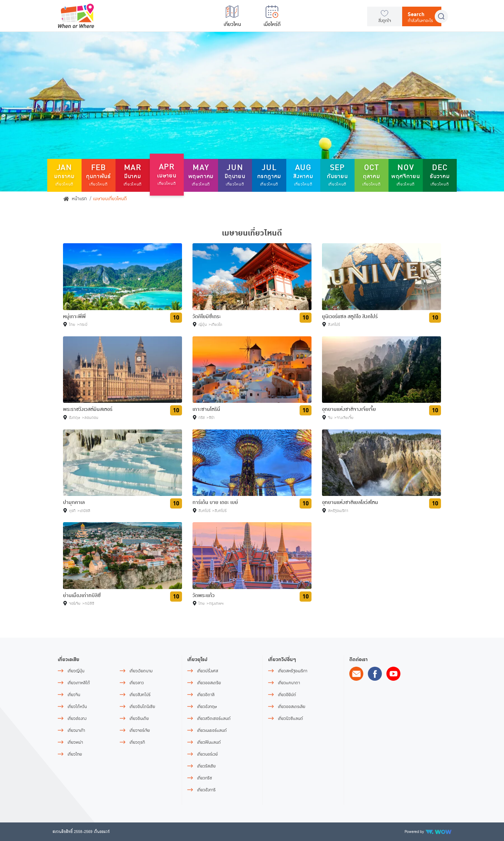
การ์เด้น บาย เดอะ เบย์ (215, 502)
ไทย (72, 325)
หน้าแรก (75, 199)
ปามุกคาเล (74, 502)
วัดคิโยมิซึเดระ (207, 316)
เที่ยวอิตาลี (206, 695)
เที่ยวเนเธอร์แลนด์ (212, 731)
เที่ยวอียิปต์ (287, 695)
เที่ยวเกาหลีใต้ (79, 683)
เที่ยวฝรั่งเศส (208, 671)
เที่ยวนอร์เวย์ (207, 754)
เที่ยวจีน (74, 695)
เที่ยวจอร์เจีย (140, 731)
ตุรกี (72, 511)
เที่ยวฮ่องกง (77, 719)
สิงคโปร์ (334, 325)
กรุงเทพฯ (216, 604)
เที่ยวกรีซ (205, 778)
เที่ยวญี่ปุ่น (76, 671)
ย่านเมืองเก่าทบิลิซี (82, 595)
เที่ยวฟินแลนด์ (209, 742)
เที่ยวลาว (137, 683)
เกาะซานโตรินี (206, 409)
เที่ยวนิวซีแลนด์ (290, 719)
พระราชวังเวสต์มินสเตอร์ (88, 409)
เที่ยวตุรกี (137, 742)
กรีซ (202, 418)
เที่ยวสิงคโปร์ (140, 695)
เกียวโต (217, 325)
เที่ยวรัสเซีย (206, 766)
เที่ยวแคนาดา (289, 683)
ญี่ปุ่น (203, 325)
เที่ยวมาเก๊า (76, 731)
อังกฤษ (75, 418)
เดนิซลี (85, 511)
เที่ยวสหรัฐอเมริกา (293, 671)
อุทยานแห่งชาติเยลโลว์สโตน (350, 502)
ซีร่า (212, 418)
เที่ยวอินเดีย (139, 719)
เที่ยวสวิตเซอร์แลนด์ (214, 719)
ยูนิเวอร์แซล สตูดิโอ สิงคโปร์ (350, 316)
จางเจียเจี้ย (345, 418)
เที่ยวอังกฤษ (207, 707)
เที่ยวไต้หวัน (77, 707)
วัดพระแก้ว (204, 595)
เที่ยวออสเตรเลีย (292, 707)
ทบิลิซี (89, 604)
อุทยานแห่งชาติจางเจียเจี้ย (349, 409)
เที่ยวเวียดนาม (141, 671)
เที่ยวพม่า (75, 742)
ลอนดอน (91, 418)
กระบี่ (83, 325)
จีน (330, 418)
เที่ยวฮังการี (206, 790)
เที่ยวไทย (75, 754)
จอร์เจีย (75, 604)
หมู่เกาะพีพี (74, 316)
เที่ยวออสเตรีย (209, 683)
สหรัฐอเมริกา (338, 511)
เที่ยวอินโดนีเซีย (142, 707)
